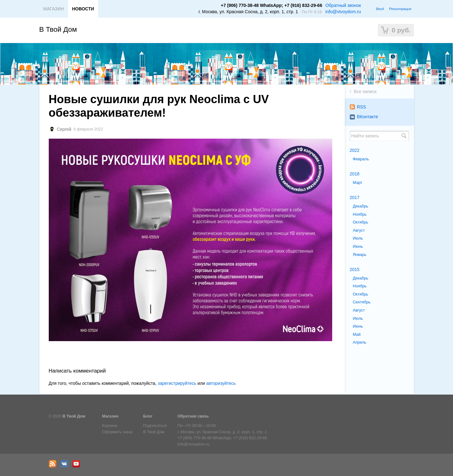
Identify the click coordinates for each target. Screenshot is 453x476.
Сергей (64, 129)
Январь (360, 255)
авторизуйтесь (221, 383)
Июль (358, 238)
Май (357, 335)
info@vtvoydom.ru (343, 12)
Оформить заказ (117, 432)
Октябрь (361, 222)
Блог (148, 416)
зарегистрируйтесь (177, 383)
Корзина (110, 426)
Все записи (365, 91)
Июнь (358, 246)
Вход (380, 9)
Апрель (360, 342)
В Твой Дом (58, 29)
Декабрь (361, 206)
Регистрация (400, 9)
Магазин (110, 416)
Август (359, 230)
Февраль (361, 159)
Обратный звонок (343, 5)
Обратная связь (193, 416)
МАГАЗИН (54, 9)
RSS (358, 107)
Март (358, 183)
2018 (355, 174)
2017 (355, 197)
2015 (355, 269)
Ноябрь (360, 214)
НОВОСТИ (83, 9)
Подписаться (155, 426)
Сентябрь (362, 302)
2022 (355, 150)
